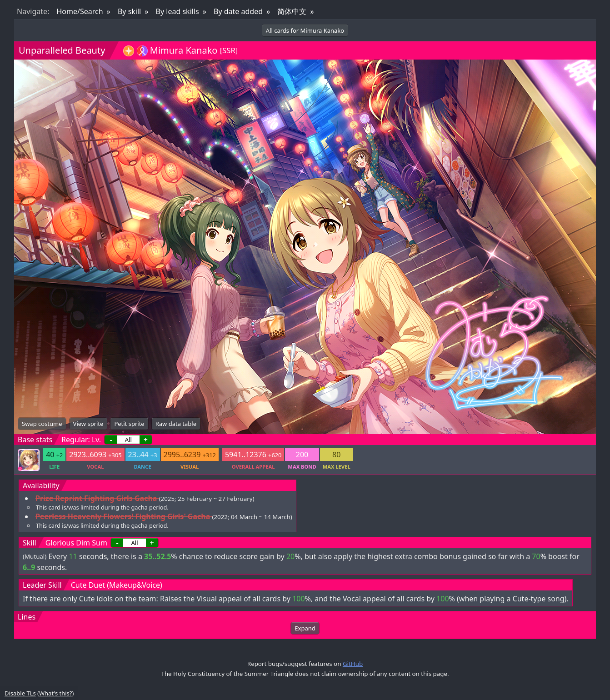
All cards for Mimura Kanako (305, 30)
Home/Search (80, 11)
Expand (305, 628)
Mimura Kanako (184, 50)
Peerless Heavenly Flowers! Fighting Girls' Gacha (123, 516)
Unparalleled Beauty (62, 50)
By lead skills (177, 11)
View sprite (88, 424)
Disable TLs (20, 693)
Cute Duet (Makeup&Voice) (117, 585)
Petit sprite (129, 424)
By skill (129, 11)
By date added (238, 11)
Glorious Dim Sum (76, 543)
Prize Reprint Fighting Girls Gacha (96, 498)
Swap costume (42, 424)
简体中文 (292, 11)
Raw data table (176, 424)
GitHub (353, 664)
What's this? (55, 693)
